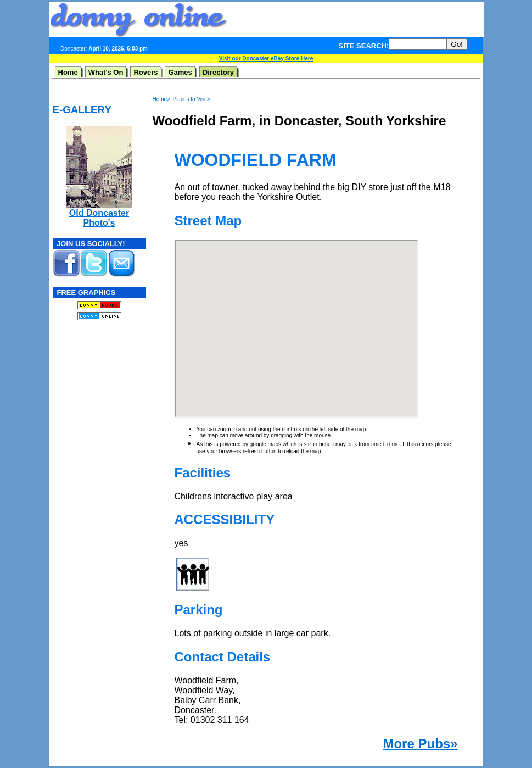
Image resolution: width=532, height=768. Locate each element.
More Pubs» (420, 744)
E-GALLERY (82, 110)
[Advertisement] (355, 20)
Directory (218, 72)
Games (180, 72)
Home (68, 72)
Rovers (145, 72)
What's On (106, 72)
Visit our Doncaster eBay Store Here (266, 59)
